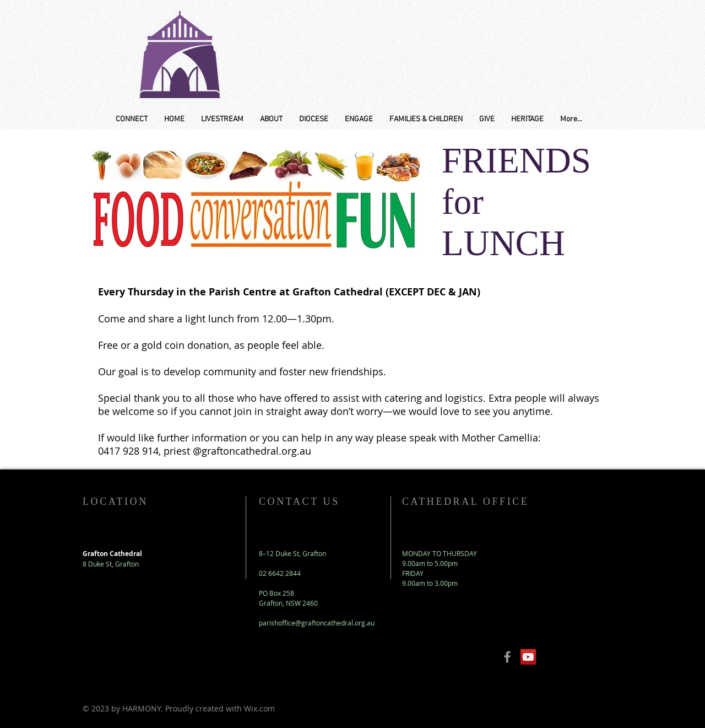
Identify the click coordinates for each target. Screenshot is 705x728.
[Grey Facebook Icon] (507, 657)
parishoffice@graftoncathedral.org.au (317, 623)
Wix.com (259, 708)
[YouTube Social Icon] (528, 657)
